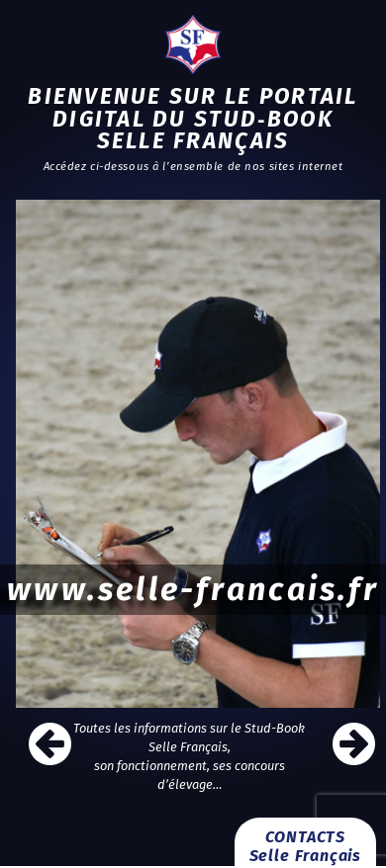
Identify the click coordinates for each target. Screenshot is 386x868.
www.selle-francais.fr (193, 590)
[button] (364, 743)
